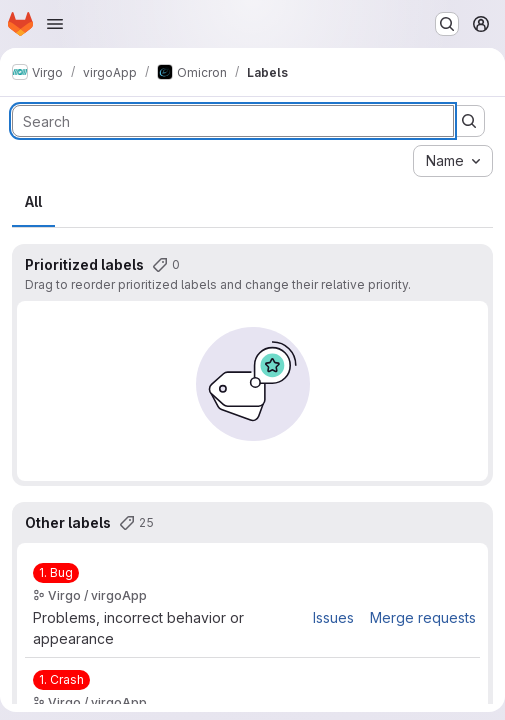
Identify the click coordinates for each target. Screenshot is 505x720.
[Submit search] (469, 121)
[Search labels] (233, 121)
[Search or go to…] (447, 24)
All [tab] (33, 201)
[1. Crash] (61, 680)
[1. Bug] (56, 573)
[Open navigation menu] (55, 24)
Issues (333, 617)
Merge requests (423, 617)
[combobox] (453, 161)
